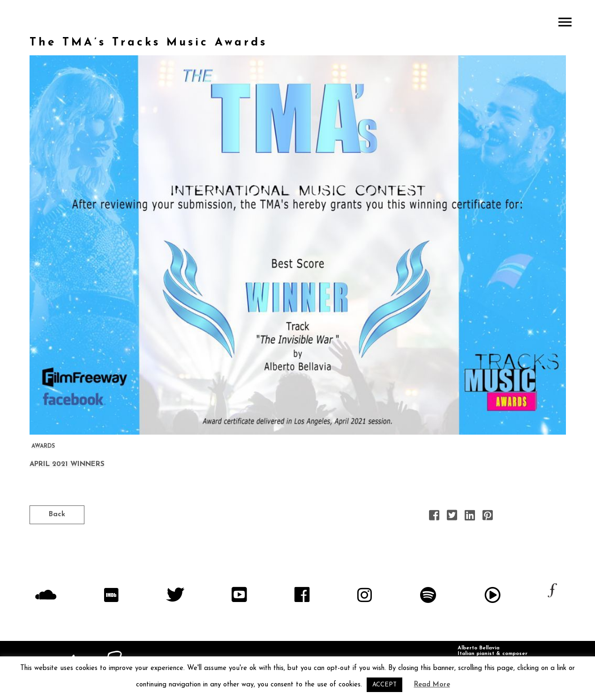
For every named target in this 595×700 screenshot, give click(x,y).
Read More (432, 685)
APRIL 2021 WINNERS (67, 464)
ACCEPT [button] (384, 685)
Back (57, 515)
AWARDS (43, 446)
